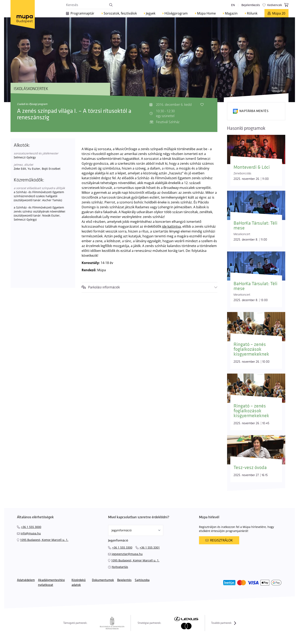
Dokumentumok (103, 580)
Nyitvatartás (120, 567)
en (233, 5)
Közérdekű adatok (79, 583)
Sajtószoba (142, 580)
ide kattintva (171, 226)
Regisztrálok (219, 540)
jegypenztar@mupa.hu (127, 554)
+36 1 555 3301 (150, 547)
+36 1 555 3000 (31, 527)
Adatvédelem (26, 580)
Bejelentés (124, 580)
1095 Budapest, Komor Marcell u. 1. (44, 540)
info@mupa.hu (31, 533)
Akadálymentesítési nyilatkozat (51, 583)
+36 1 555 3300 (122, 547)
